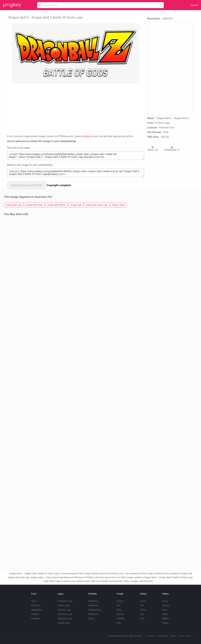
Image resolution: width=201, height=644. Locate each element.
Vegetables (37, 610)
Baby (119, 610)
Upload (194, 5)
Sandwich (36, 605)
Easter (91, 618)
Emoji (165, 601)
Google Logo (64, 623)
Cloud (143, 601)
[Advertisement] (77, 107)
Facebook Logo (65, 614)
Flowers (166, 605)
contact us (88, 136)
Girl (118, 605)
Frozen (120, 601)
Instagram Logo (65, 601)
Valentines (93, 614)
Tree (142, 618)
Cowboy (121, 618)
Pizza (34, 601)
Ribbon (166, 618)
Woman (120, 614)
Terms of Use (185, 636)
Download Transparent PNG (26, 185)
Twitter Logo (63, 605)
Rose (165, 610)
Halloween (93, 605)
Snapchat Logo (65, 618)
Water (165, 614)
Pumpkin (35, 618)
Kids (119, 623)
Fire (142, 605)
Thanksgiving (95, 610)
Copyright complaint (59, 185)
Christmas (93, 601)
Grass (143, 610)
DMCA (173, 636)
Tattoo (165, 623)
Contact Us (163, 636)
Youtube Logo (64, 610)
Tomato (35, 614)
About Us (151, 636)
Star (142, 614)
